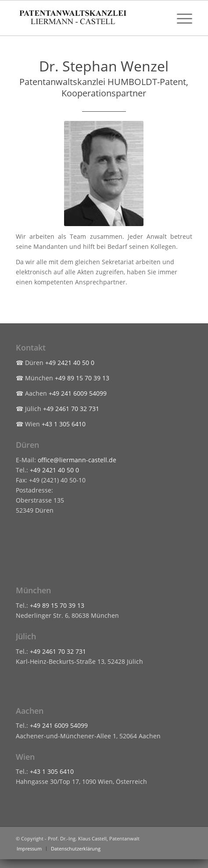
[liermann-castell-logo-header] (86, 18)
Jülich (26, 636)
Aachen (30, 711)
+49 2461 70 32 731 (71, 409)
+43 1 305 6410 (64, 424)
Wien (25, 757)
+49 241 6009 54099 (78, 393)
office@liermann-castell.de (77, 460)
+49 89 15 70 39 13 (82, 378)
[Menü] (180, 18)
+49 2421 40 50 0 (70, 363)
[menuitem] (180, 18)
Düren (27, 445)
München (33, 590)
